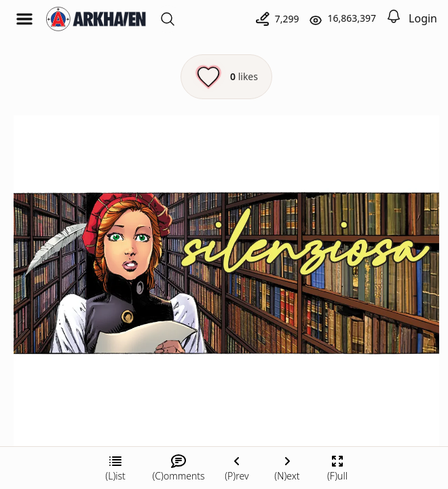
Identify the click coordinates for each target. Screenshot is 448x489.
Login (423, 18)
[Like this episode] (226, 77)
